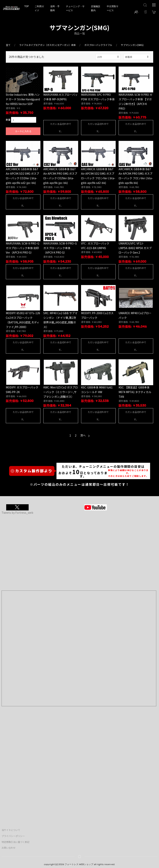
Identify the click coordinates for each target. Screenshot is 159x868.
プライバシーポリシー (13, 836)
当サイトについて (11, 830)
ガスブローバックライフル (98, 45)
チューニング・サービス (75, 8)
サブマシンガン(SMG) (132, 45)
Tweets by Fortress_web (17, 513)
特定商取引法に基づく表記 (15, 842)
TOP (26, 6)
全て (8, 45)
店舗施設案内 (96, 8)
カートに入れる (23, 131)
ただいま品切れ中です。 (61, 127)
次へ (85, 435)
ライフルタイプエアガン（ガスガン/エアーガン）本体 (47, 45)
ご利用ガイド (39, 8)
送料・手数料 (55, 8)
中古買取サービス (113, 8)
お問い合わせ (9, 848)
